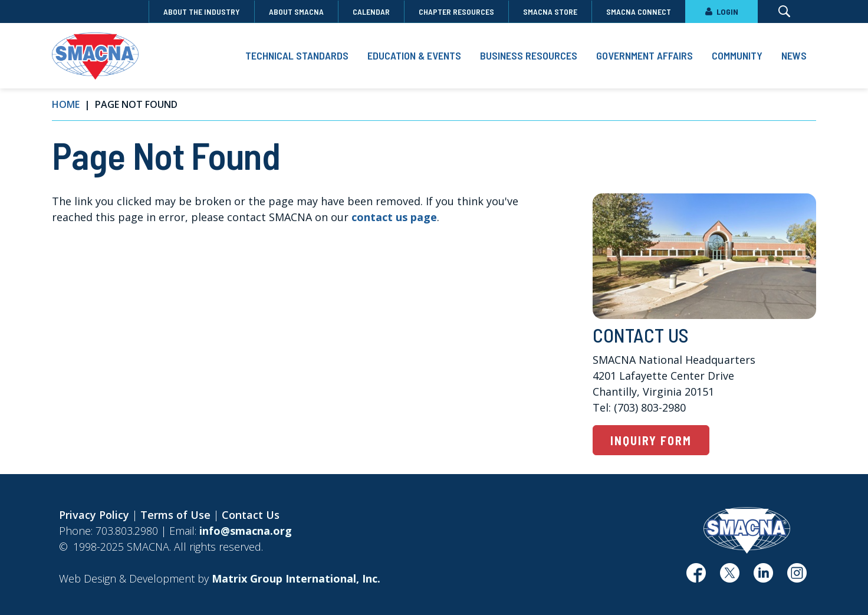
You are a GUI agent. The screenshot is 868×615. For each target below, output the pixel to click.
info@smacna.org (246, 531)
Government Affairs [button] (645, 55)
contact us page (394, 217)
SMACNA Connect (639, 11)
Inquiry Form (651, 440)
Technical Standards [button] (297, 55)
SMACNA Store (550, 11)
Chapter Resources (456, 11)
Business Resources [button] (529, 55)
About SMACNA (296, 11)
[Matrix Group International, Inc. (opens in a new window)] (296, 578)
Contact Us (251, 515)
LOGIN (721, 11)
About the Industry (202, 11)
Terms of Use (175, 515)
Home (66, 104)
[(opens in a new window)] (696, 577)
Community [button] (737, 55)
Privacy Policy (94, 515)
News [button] (794, 55)
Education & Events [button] (414, 55)
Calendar (371, 11)
